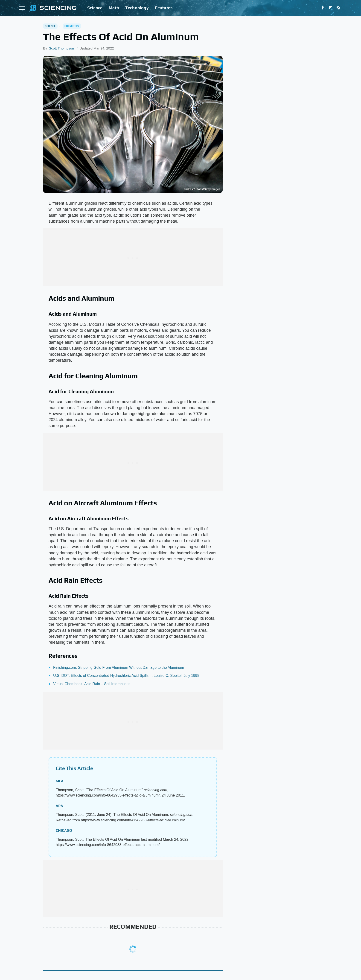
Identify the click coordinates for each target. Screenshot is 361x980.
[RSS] (338, 8)
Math (114, 8)
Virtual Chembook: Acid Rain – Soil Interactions (92, 684)
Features (164, 8)
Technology (137, 8)
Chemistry (72, 26)
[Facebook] (323, 8)
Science (95, 8)
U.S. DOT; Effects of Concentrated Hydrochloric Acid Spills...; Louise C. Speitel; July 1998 (126, 676)
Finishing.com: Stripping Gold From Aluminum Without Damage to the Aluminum (119, 667)
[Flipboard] (331, 8)
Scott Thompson (61, 48)
